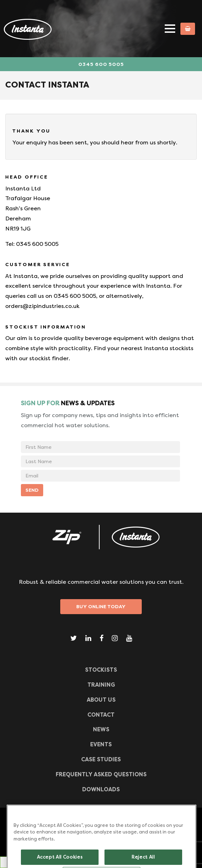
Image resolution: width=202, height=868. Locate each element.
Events (101, 744)
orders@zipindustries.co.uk (42, 306)
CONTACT (101, 715)
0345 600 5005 (101, 64)
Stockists (101, 670)
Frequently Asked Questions (101, 774)
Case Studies (101, 759)
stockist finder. (50, 358)
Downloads (101, 789)
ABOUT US (101, 700)
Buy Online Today (101, 606)
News (101, 729)
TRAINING (101, 685)
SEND (32, 490)
